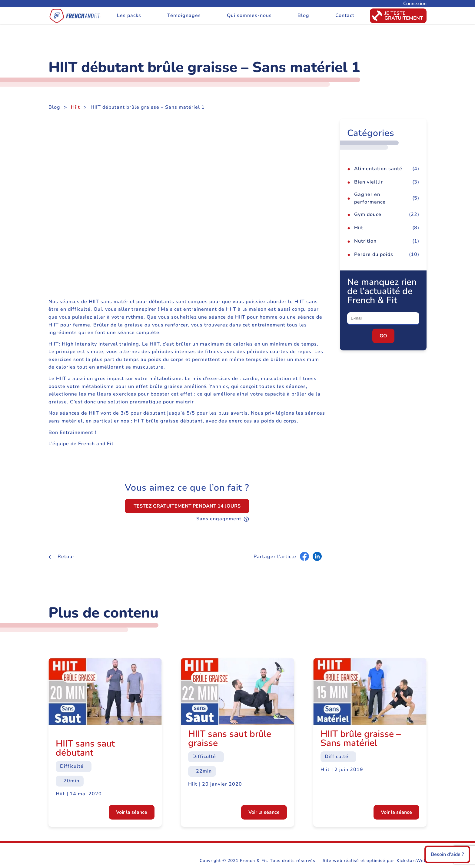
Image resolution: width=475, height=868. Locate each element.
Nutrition (365, 241)
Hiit (75, 107)
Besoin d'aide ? (447, 854)
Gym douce (368, 214)
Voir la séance (132, 812)
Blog (303, 15)
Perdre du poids (374, 254)
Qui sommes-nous (249, 15)
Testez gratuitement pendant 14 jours (187, 506)
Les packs (129, 15)
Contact (345, 15)
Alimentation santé (378, 169)
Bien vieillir (369, 182)
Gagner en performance (370, 198)
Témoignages (184, 15)
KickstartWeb (412, 861)
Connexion (415, 4)
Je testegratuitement (396, 16)
